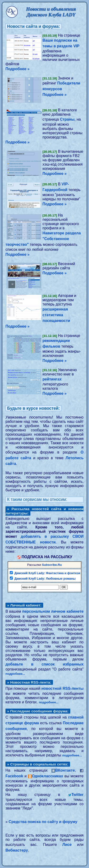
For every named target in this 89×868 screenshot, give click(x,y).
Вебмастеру (17, 850)
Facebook (14, 776)
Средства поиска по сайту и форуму (43, 822)
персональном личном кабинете (53, 611)
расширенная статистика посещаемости (56, 315)
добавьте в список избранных (44, 664)
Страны (67, 119)
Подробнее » (17, 69)
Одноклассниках (47, 776)
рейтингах (52, 379)
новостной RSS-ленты (62, 688)
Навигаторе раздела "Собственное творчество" (43, 239)
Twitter (77, 795)
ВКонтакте (65, 770)
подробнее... (15, 674)
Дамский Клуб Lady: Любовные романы (45, 579)
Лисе (67, 845)
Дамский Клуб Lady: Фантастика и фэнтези (47, 573)
